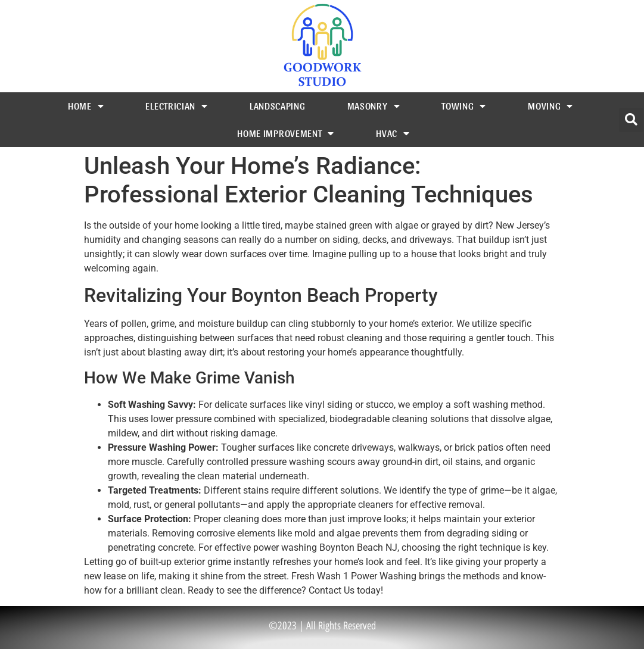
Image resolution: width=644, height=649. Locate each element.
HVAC (393, 133)
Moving (550, 106)
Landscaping (278, 106)
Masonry (374, 106)
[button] (631, 120)
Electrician (176, 106)
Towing (464, 106)
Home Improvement (286, 133)
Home (86, 106)
